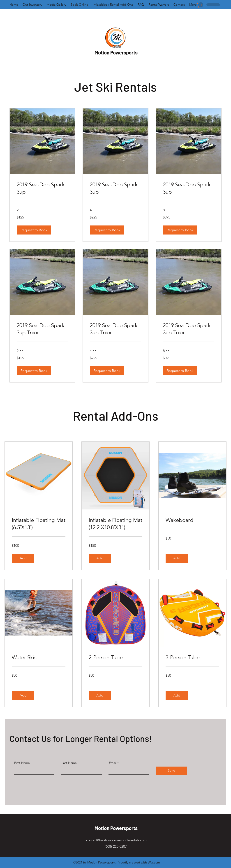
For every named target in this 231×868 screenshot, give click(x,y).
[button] (200, 6)
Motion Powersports (116, 52)
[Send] (172, 771)
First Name (22, 763)
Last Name (69, 763)
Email (113, 763)
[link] (42, 188)
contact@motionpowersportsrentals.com (116, 840)
